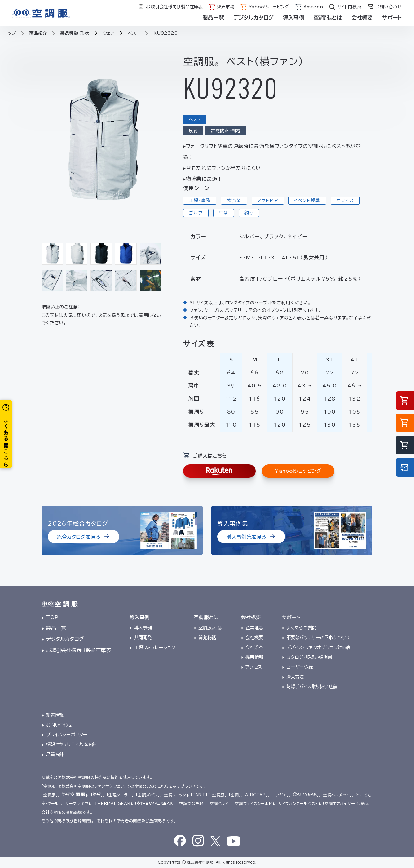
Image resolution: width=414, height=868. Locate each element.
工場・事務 (200, 201)
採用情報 (254, 657)
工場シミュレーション (155, 647)
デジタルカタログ (253, 18)
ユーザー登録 (299, 667)
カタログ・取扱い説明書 (309, 657)
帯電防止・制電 (226, 131)
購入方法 (295, 677)
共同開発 (143, 638)
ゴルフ (196, 213)
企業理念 (254, 628)
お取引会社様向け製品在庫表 (79, 650)
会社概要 (362, 18)
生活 (224, 213)
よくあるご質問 (301, 628)
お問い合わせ (59, 725)
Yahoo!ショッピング (298, 471)
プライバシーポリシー (67, 735)
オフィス (345, 201)
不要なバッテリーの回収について (319, 638)
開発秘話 (207, 638)
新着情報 (55, 715)
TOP (52, 617)
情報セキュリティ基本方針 (71, 744)
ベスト (195, 119)
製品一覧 (213, 18)
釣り (249, 213)
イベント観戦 (307, 201)
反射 (193, 131)
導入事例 (294, 18)
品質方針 (55, 754)
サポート (392, 18)
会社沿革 (254, 647)
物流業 (234, 201)
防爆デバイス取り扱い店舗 (312, 686)
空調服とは (328, 18)
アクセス (254, 667)
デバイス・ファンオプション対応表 (319, 647)
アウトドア (268, 201)
